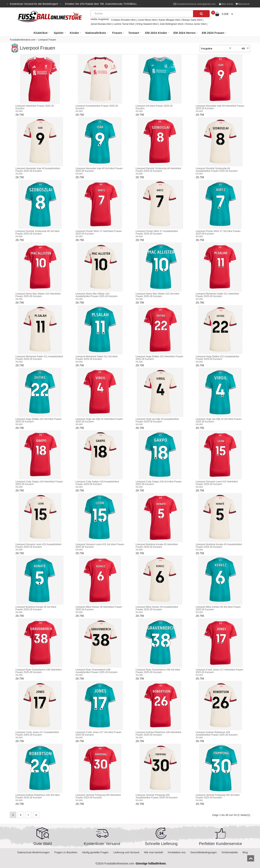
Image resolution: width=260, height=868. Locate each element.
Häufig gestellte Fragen (95, 852)
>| (36, 815)
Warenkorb (243, 4)
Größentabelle (230, 852)
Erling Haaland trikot (147, 24)
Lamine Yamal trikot (124, 24)
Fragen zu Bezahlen (66, 852)
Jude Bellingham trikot (171, 24)
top (251, 860)
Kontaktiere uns (177, 852)
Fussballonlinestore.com (23, 40)
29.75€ (20, 115)
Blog (245, 852)
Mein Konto (226, 4)
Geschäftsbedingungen (204, 852)
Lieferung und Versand (126, 852)
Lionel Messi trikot (147, 20)
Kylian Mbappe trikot (169, 20)
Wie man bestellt (153, 852)
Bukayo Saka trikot (192, 20)
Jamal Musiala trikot (101, 24)
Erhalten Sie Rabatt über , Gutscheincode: (101, 4)
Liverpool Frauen (47, 40)
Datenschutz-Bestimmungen (33, 852)
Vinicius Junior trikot (196, 24)
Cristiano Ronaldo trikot (123, 20)
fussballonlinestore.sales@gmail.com (195, 4)
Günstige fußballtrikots (151, 863)
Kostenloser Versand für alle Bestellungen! (34, 4)
